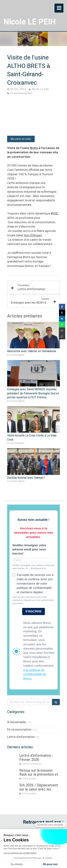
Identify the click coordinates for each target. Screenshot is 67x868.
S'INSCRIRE (33, 611)
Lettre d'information (21, 737)
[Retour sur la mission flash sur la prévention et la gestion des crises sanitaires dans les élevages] (13, 774)
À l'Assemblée (17, 722)
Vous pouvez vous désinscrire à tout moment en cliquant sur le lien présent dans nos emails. (33, 600)
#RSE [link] (54, 213)
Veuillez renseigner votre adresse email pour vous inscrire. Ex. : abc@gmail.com (33, 567)
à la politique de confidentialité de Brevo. (35, 674)
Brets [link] (34, 148)
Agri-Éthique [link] (32, 235)
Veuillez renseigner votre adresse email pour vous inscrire (29, 549)
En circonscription (19, 729)
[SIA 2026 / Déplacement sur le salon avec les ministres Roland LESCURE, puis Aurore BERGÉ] (13, 789)
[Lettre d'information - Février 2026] (13, 759)
